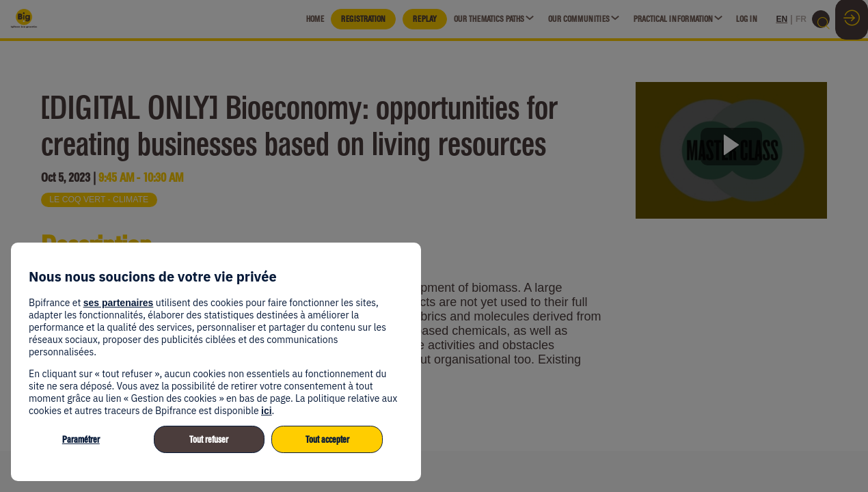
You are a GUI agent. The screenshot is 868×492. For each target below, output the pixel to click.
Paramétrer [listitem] (81, 440)
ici (267, 411)
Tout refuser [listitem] (209, 440)
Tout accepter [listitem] (327, 440)
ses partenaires (119, 303)
